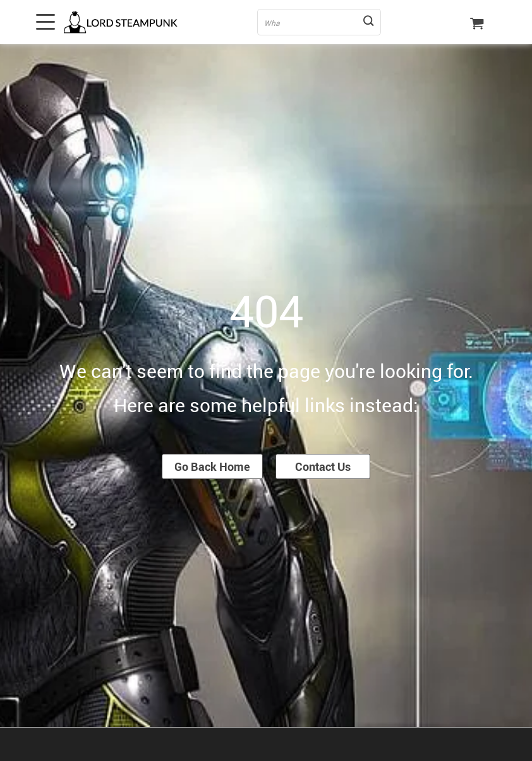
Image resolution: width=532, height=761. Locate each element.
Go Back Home (212, 466)
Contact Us (323, 466)
